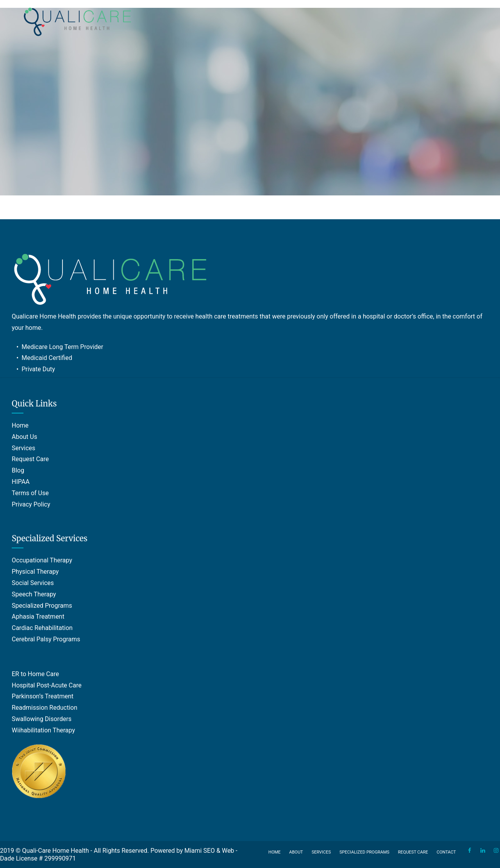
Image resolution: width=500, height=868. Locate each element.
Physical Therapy (35, 572)
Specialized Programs (42, 606)
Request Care (30, 459)
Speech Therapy (34, 594)
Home (20, 425)
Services (23, 448)
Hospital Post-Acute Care (47, 685)
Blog (18, 470)
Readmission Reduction (45, 708)
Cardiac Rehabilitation (42, 628)
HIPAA (21, 482)
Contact (446, 852)
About (296, 852)
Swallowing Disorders (42, 719)
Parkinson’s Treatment (43, 696)
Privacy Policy (31, 504)
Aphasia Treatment (38, 617)
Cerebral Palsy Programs (46, 639)
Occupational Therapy (42, 560)
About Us (24, 437)
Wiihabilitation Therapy (43, 730)
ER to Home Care (35, 674)
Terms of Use (30, 493)
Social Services (33, 583)
